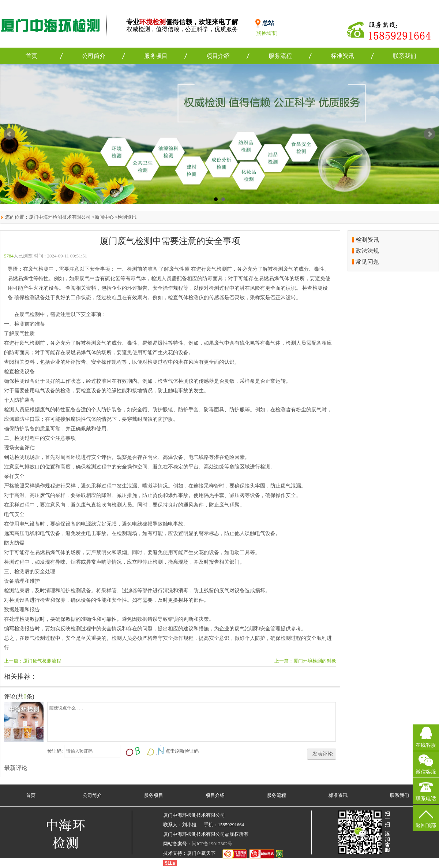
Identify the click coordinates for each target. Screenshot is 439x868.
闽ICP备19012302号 (212, 844)
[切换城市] (267, 33)
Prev (10, 134)
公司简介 (94, 56)
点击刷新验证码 (182, 751)
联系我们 (405, 56)
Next (429, 134)
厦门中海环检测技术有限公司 (60, 217)
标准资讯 (342, 56)
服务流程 (280, 56)
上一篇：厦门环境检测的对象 (305, 661)
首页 (31, 56)
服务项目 (156, 56)
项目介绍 (218, 56)
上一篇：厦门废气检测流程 (33, 661)
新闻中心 (104, 217)
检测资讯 (127, 217)
